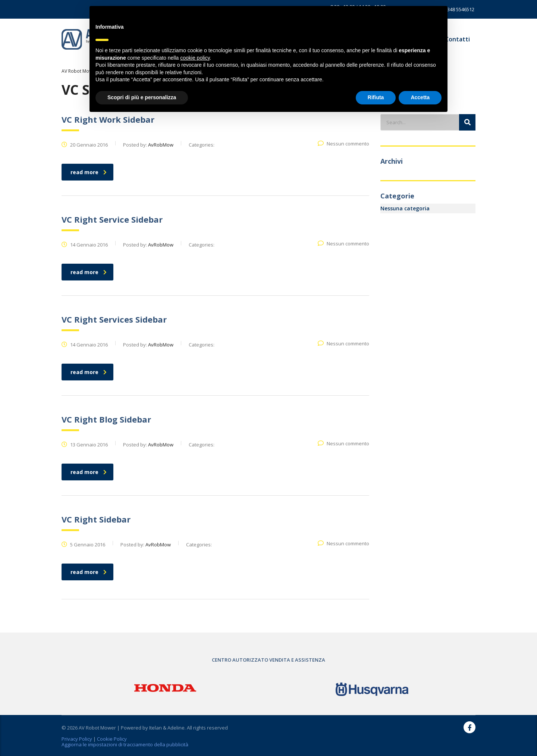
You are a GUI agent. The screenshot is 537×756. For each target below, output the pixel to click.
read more (89, 172)
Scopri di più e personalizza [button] (142, 97)
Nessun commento (343, 144)
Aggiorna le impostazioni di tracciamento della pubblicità (125, 744)
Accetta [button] (420, 97)
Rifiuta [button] (376, 97)
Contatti (457, 39)
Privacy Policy (77, 739)
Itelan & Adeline (167, 728)
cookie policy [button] (195, 58)
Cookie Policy (112, 739)
